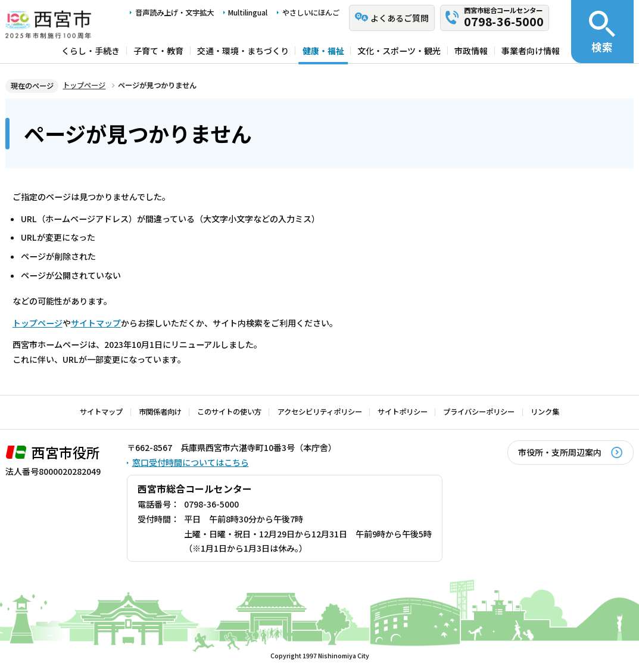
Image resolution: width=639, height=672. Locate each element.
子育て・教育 (158, 51)
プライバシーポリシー (479, 412)
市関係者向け (160, 412)
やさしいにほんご (311, 13)
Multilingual (248, 13)
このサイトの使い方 (229, 412)
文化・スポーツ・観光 (399, 51)
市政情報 (471, 51)
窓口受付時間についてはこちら (191, 462)
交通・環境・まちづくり (243, 51)
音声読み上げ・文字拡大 (174, 13)
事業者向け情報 (531, 51)
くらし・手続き (91, 51)
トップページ (84, 85)
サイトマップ (96, 323)
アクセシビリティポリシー (320, 412)
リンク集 (545, 412)
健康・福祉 (323, 51)
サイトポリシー (403, 412)
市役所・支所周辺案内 (560, 452)
